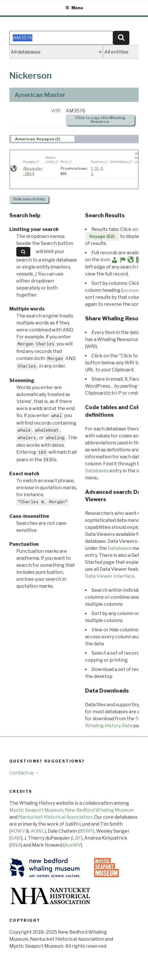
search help (29, 199)
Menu (74, 8)
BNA (16, 845)
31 (96, 168)
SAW (16, 838)
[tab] (43, 139)
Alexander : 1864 (33, 171)
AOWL (38, 831)
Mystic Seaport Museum (36, 810)
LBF (77, 838)
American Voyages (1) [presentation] (38, 139)
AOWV (18, 831)
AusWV (73, 845)
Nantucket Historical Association (55, 817)
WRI (56, 111)
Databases (97, 471)
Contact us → (24, 773)
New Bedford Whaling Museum (99, 810)
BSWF (86, 831)
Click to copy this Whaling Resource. (100, 120)
